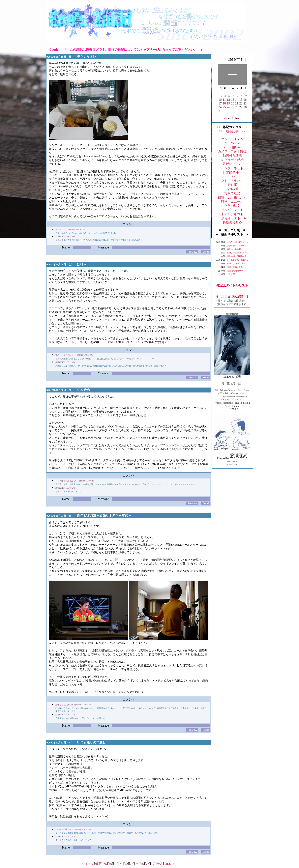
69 (110, 864)
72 (126, 864)
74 (137, 864)
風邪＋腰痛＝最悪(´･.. (237, 267)
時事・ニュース (232, 202)
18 (224, 103)
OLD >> (170, 864)
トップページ (149, 50)
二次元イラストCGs (232, 218)
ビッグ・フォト (232, 210)
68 (105, 864)
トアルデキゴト (232, 214)
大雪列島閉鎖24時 (235, 271)
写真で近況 (232, 193)
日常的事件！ (232, 172)
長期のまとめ (232, 222)
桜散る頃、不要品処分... (238, 256)
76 (147, 864)
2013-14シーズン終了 (236, 263)
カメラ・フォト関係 (232, 151)
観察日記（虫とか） (232, 197)
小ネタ (232, 176)
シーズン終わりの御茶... (238, 260)
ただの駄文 (232, 206)
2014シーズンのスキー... (238, 253)
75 (142, 864)
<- (225, 118)
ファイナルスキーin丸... (237, 246)
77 (153, 864)
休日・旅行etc (232, 147)
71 (121, 864)
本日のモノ (232, 143)
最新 (98, 864)
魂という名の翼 (234, 249)
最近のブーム (232, 164)
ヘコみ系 (232, 189)
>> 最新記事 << (232, 131)
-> (239, 118)
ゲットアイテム (232, 139)
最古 (160, 864)
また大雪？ (232, 274)
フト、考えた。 (232, 181)
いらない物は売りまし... (238, 242)
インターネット (232, 168)
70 (116, 864)
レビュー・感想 (232, 160)
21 (237, 103)
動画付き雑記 (232, 156)
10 (220, 100)
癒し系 (232, 185)
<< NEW (87, 864)
